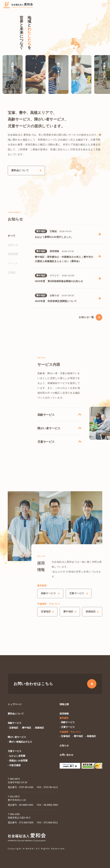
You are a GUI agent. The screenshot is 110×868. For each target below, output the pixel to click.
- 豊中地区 (26, 728)
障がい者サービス (17, 737)
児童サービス (15, 751)
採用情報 (13, 254)
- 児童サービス (67, 727)
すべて (12, 236)
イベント (13, 263)
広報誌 (12, 273)
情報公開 (64, 704)
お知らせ (13, 245)
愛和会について (16, 714)
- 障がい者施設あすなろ (20, 742)
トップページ (15, 704)
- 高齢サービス (67, 722)
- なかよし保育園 (16, 756)
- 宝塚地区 (13, 728)
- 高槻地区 (39, 728)
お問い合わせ (66, 755)
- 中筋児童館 (14, 765)
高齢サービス (15, 723)
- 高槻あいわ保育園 (18, 761)
